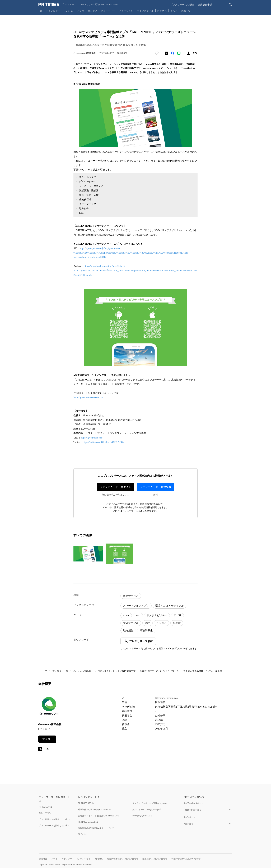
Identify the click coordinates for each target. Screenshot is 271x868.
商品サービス (131, 596)
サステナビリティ (157, 615)
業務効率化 (146, 630)
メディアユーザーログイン (115, 487)
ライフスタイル (145, 11)
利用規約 (99, 859)
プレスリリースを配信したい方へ (54, 825)
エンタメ (92, 11)
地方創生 (128, 630)
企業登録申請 (205, 5)
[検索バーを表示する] (230, 5)
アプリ (81, 11)
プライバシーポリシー (62, 859)
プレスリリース (60, 671)
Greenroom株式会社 (83, 671)
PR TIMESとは (45, 807)
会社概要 (43, 859)
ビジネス (162, 11)
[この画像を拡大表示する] (88, 554)
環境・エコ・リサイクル (169, 606)
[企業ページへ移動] (49, 707)
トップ (44, 671)
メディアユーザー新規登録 (156, 487)
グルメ (174, 11)
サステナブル (131, 623)
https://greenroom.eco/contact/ (88, 398)
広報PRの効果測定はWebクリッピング (96, 828)
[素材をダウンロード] (189, 53)
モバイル (69, 11)
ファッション (126, 11)
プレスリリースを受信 (182, 5)
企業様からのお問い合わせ (155, 859)
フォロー (47, 739)
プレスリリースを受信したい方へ (54, 819)
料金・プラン (45, 813)
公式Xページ (190, 817)
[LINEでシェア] (179, 53)
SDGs (126, 615)
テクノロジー (53, 11)
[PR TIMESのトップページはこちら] (78, 4)
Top (40, 11)
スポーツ (186, 11)
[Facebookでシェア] (173, 53)
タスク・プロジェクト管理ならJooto (149, 803)
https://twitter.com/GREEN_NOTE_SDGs (103, 442)
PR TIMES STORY (86, 803)
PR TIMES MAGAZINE (88, 822)
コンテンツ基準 (83, 859)
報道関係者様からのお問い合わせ (123, 859)
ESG (138, 615)
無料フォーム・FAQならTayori (147, 809)
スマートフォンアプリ (136, 606)
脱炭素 (177, 623)
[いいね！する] (157, 53)
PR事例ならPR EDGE (142, 816)
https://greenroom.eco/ (92, 438)
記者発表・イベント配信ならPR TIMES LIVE (98, 816)
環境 (147, 623)
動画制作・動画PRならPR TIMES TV (95, 809)
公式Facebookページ (194, 803)
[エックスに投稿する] (166, 53)
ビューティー (108, 11)
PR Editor (82, 834)
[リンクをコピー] (195, 53)
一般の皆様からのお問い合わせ (186, 859)
